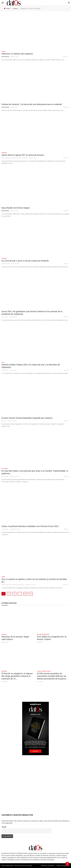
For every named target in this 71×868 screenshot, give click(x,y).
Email (4, 827)
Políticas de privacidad (63, 866)
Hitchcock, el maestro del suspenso (17, 54)
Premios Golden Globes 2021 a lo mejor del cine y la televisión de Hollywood (31, 366)
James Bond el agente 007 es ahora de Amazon (23, 155)
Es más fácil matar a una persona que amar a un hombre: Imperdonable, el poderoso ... (35, 472)
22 (25, 594)
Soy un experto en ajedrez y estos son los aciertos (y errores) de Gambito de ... (34, 580)
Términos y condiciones (48, 866)
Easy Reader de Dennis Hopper (16, 208)
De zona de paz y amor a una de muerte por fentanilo (25, 261)
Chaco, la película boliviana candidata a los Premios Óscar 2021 (30, 526)
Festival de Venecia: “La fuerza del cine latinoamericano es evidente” (32, 104)
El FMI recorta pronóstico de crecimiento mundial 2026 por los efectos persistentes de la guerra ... (53, 676)
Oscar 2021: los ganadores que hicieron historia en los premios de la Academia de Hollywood (32, 313)
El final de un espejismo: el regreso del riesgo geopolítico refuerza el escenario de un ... (17, 676)
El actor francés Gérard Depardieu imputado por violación (27, 418)
